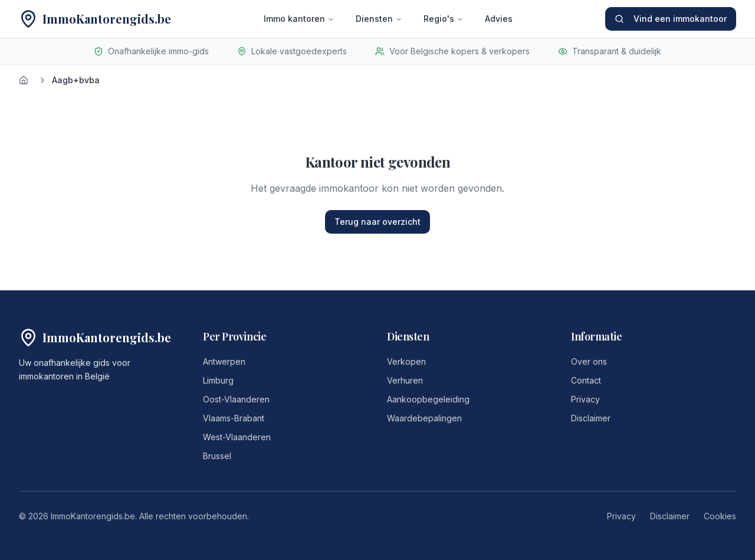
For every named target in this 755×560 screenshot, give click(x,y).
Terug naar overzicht (377, 222)
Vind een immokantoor (671, 19)
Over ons (589, 361)
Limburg (218, 380)
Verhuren (405, 380)
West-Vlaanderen (237, 437)
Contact (586, 380)
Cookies (720, 516)
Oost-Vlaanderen (236, 399)
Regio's (444, 19)
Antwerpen (224, 361)
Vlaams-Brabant (234, 418)
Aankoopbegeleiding (428, 399)
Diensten (379, 19)
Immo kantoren (299, 19)
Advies (499, 19)
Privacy (585, 399)
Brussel (217, 456)
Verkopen (406, 361)
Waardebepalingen (424, 418)
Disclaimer (591, 418)
